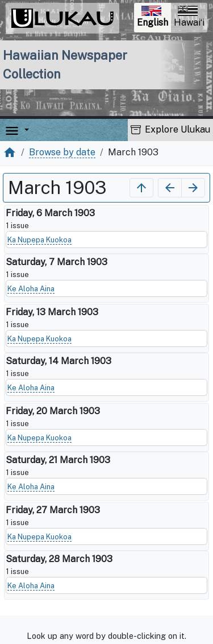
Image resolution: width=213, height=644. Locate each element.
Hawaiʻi (189, 17)
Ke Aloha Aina (31, 289)
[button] (24, 130)
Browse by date (62, 152)
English (154, 18)
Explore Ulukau (170, 129)
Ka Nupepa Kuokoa (39, 240)
